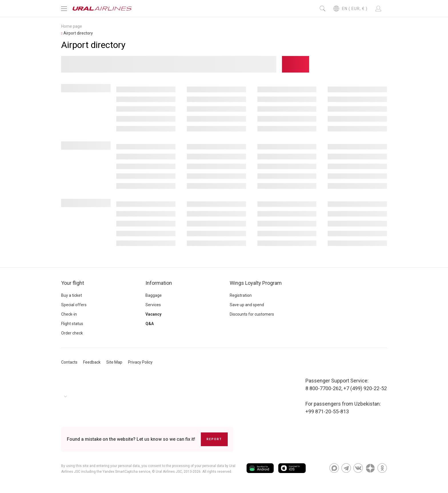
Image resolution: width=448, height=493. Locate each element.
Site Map (114, 362)
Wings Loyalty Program (256, 283)
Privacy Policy (140, 362)
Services (153, 305)
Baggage (154, 295)
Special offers (74, 305)
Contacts (69, 362)
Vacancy (153, 314)
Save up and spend (247, 305)
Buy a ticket (72, 295)
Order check (72, 333)
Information (159, 283)
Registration (241, 295)
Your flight (73, 283)
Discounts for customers (252, 314)
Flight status (72, 324)
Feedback (92, 362)
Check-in (69, 314)
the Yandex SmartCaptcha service (123, 472)
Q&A (150, 324)
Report (214, 439)
